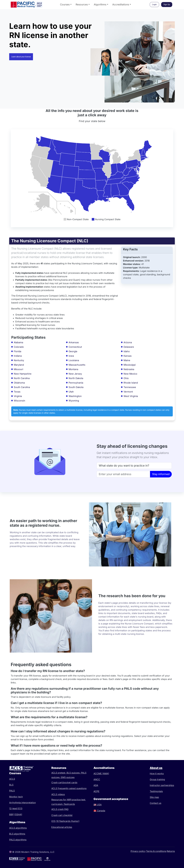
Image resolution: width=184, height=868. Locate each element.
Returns (171, 851)
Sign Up (167, 4)
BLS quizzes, (74, 773)
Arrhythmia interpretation (22, 803)
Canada (99, 811)
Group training (157, 779)
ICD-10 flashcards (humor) (65, 821)
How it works (157, 774)
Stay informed (161, 474)
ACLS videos (58, 794)
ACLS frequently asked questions (69, 788)
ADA (96, 785)
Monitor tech (16, 797)
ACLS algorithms (18, 828)
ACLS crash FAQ (60, 809)
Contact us (156, 803)
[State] (134, 466)
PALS (12, 791)
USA (98, 805)
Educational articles (62, 827)
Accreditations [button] (121, 4)
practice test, (79, 799)
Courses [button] (65, 4)
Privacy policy (138, 851)
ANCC (97, 779)
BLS (11, 785)
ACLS (12, 779)
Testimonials (156, 791)
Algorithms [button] (100, 4)
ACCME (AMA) (101, 774)
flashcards (69, 804)
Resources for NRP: (62, 799)
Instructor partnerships (162, 785)
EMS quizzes (68, 777)
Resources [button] (82, 4)
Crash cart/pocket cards (64, 782)
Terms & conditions (156, 851)
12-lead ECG (16, 808)
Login (154, 4)
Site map (154, 797)
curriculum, (58, 804)
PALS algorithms (18, 840)
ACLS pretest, (59, 773)
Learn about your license (21, 57)
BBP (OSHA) (16, 814)
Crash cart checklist (62, 815)
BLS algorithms (17, 834)
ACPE (96, 791)
